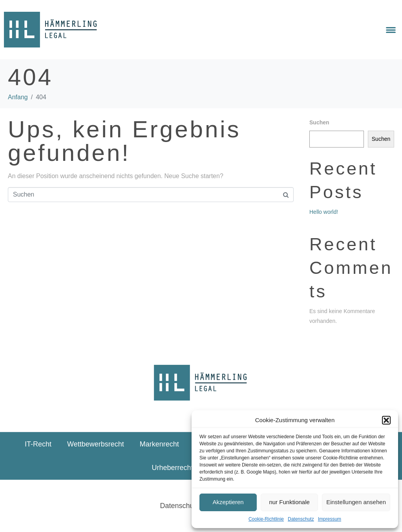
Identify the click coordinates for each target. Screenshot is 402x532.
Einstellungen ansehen (356, 502)
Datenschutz (301, 519)
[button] (386, 420)
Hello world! (324, 212)
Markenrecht (159, 444)
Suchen (319, 122)
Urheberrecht (172, 468)
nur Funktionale (289, 502)
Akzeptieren (228, 502)
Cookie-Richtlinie (266, 519)
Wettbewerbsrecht (96, 444)
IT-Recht (38, 444)
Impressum (330, 519)
